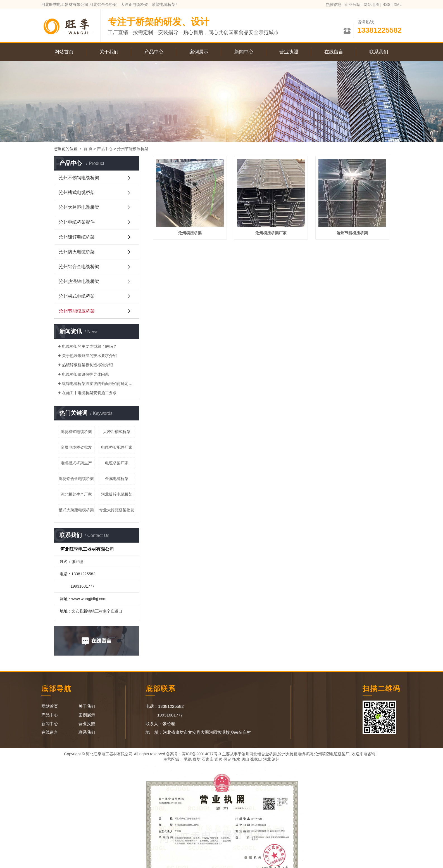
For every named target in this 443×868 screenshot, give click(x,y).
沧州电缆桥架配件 (77, 222)
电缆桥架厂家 (117, 463)
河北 (267, 759)
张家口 (256, 759)
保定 (227, 759)
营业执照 (289, 52)
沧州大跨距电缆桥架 (79, 207)
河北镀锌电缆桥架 (117, 494)
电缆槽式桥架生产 (76, 463)
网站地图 (371, 4)
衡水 (236, 759)
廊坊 (197, 759)
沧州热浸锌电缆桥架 (79, 281)
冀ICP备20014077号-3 (201, 754)
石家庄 (208, 759)
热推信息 (334, 4)
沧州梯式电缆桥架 (77, 296)
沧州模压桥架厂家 (271, 233)
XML (398, 4)
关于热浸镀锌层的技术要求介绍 (89, 356)
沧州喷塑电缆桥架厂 (332, 754)
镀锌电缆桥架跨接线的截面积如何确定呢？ (98, 384)
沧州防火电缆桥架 (77, 252)
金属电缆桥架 (117, 479)
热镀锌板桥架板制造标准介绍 (87, 365)
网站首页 (64, 52)
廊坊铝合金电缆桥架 (76, 479)
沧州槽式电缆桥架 (77, 192)
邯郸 (218, 759)
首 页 (88, 149)
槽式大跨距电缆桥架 (76, 510)
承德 (188, 759)
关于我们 (109, 52)
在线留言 (334, 52)
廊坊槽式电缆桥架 (76, 432)
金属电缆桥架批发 (76, 447)
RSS (386, 4)
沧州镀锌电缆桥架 (77, 237)
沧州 (276, 759)
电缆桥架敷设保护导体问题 (85, 374)
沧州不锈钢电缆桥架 (79, 178)
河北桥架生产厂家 (76, 494)
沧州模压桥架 (190, 233)
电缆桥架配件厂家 (117, 447)
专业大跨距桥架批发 (117, 510)
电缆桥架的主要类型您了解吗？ (89, 346)
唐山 (245, 759)
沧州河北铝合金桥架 (259, 754)
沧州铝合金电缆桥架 (79, 267)
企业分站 (353, 4)
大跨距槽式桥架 (117, 432)
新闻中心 (244, 52)
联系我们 (379, 52)
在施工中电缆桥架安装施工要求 (89, 393)
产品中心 (154, 52)
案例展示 (199, 52)
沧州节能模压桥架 (133, 149)
